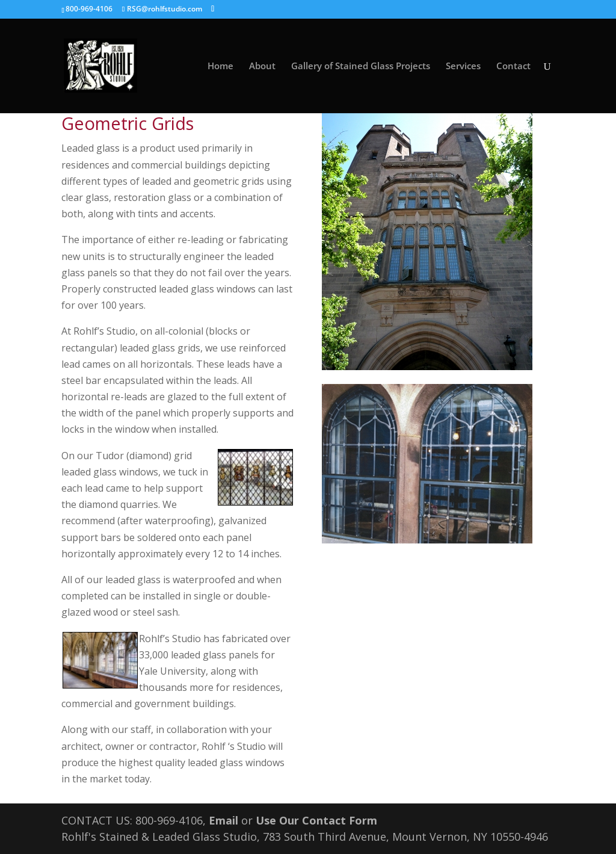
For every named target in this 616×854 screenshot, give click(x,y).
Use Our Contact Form (316, 820)
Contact (513, 67)
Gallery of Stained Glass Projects (361, 67)
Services (463, 67)
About (262, 67)
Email (223, 820)
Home (220, 67)
